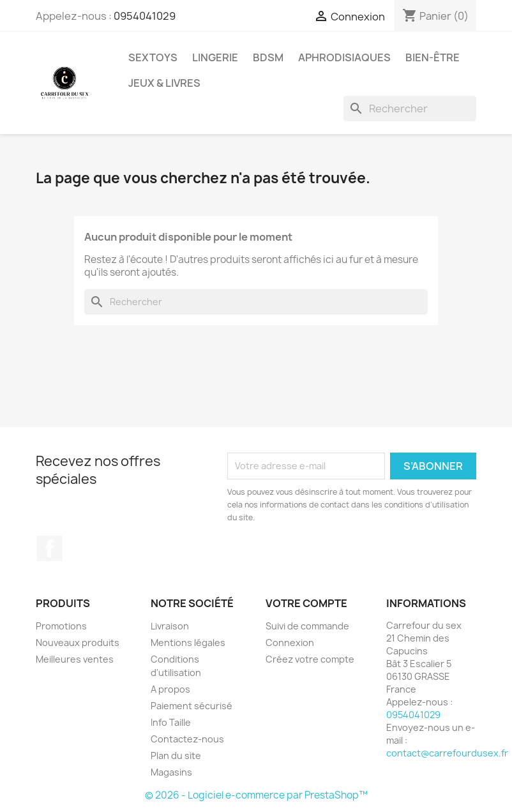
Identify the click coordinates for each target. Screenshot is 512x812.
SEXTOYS (153, 57)
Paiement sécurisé (192, 706)
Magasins (171, 772)
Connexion (290, 643)
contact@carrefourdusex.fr (447, 753)
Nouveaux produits (78, 643)
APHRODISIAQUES (344, 57)
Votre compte (306, 603)
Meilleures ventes (75, 659)
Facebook (50, 548)
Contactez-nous (187, 739)
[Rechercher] (410, 109)
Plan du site (176, 756)
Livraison (170, 626)
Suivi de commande (307, 626)
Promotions (61, 626)
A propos (170, 689)
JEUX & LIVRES (164, 83)
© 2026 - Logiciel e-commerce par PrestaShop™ (256, 795)
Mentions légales (188, 643)
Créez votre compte (310, 659)
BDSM (268, 57)
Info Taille (171, 722)
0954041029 (145, 16)
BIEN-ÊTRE (433, 57)
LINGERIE (215, 57)
